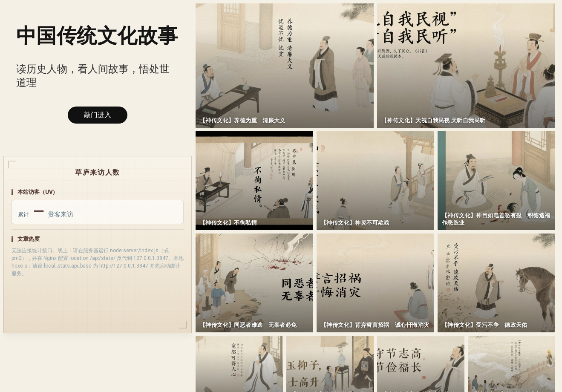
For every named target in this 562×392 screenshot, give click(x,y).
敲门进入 (98, 115)
